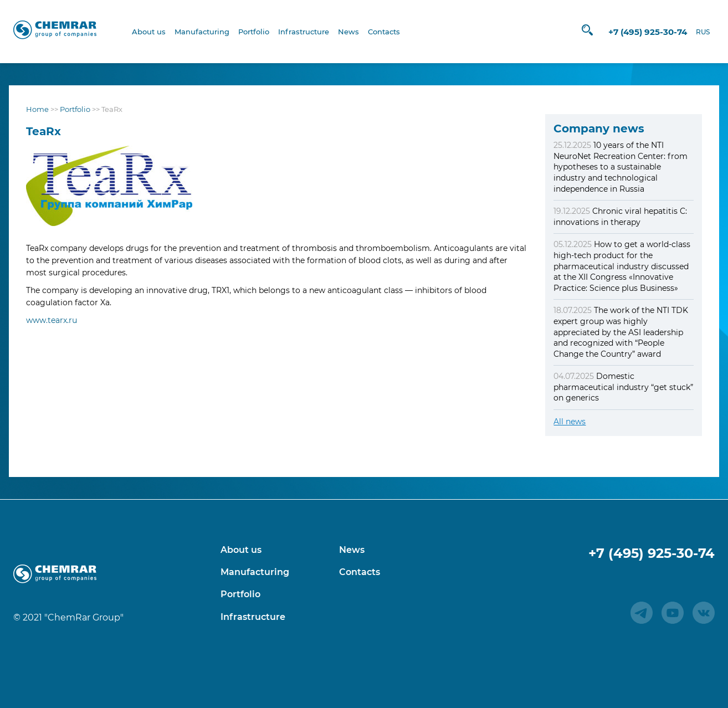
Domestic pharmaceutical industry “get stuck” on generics (623, 387)
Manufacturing (202, 32)
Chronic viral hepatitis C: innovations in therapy (620, 217)
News (348, 32)
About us (149, 32)
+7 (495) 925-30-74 (645, 32)
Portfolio (254, 32)
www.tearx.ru (52, 320)
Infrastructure (304, 32)
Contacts (384, 32)
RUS (700, 32)
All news (570, 422)
